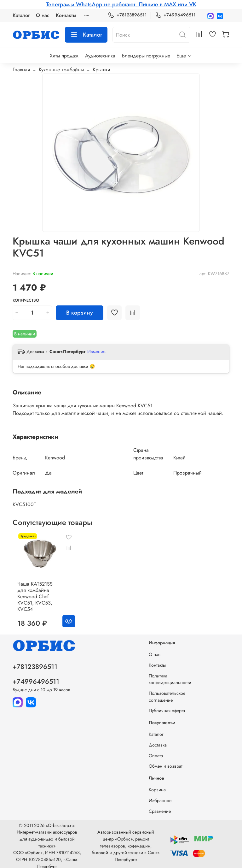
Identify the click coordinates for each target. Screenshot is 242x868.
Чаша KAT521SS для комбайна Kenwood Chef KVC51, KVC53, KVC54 (43, 592)
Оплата (156, 751)
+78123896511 (127, 15)
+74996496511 (175, 15)
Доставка (158, 741)
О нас (43, 15)
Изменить (97, 351)
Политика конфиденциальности (170, 675)
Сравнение (160, 807)
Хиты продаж (64, 56)
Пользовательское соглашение (167, 693)
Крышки (101, 70)
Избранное (160, 796)
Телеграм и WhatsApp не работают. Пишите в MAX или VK (121, 4)
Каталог (21, 15)
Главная (21, 70)
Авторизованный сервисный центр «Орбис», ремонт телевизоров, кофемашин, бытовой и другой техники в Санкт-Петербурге (126, 841)
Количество (26, 301)
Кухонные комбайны (61, 70)
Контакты (66, 15)
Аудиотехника (100, 56)
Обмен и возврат (166, 762)
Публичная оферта (167, 706)
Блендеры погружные (146, 56)
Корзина (157, 786)
